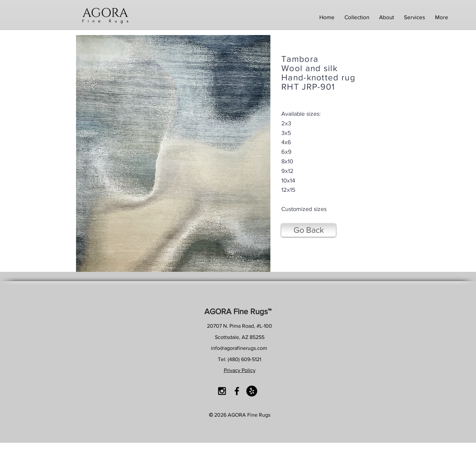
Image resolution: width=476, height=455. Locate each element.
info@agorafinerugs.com (239, 348)
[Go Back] (309, 230)
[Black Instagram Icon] (222, 391)
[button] (357, 17)
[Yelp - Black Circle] (252, 391)
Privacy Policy (240, 370)
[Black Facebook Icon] (237, 391)
